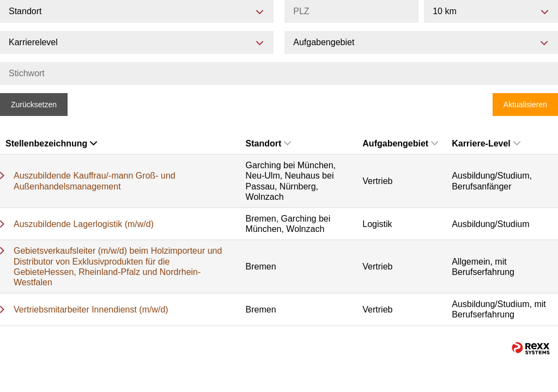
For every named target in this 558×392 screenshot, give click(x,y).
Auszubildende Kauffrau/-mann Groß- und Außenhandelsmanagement (95, 181)
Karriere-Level (486, 143)
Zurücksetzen (34, 105)
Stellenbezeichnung (51, 143)
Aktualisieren (525, 105)
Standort (269, 143)
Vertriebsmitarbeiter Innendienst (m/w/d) (91, 310)
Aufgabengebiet (400, 143)
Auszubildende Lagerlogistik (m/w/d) (84, 224)
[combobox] (491, 11)
